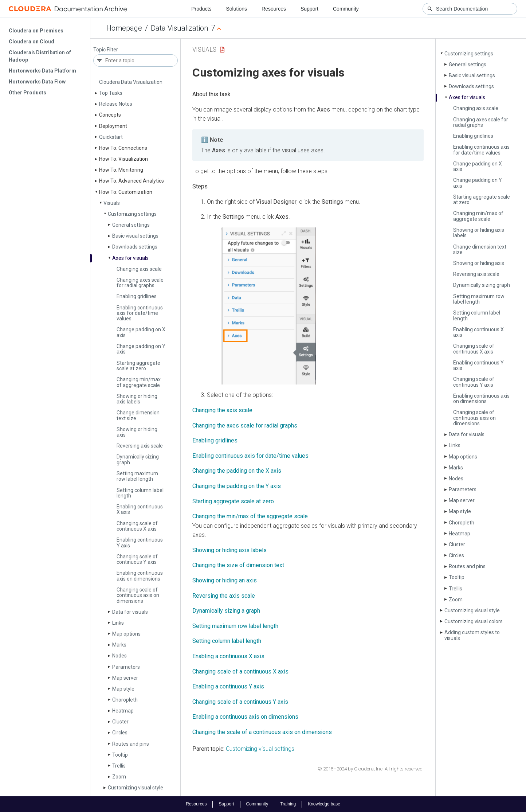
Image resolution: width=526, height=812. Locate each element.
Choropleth (125, 700)
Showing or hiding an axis (225, 580)
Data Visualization (179, 28)
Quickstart (111, 137)
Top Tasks (111, 93)
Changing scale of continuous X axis (137, 526)
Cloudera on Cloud (32, 42)
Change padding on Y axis (141, 349)
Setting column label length (140, 493)
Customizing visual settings (260, 749)
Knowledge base (324, 804)
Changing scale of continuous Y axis (137, 559)
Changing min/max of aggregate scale (139, 382)
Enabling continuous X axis (140, 509)
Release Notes (116, 104)
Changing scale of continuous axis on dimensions (138, 595)
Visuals (112, 203)
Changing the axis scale (222, 410)
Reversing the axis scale (224, 596)
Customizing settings (132, 214)
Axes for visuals (130, 258)
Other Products (28, 93)
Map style (123, 689)
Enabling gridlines (137, 296)
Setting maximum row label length (137, 476)
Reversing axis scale (140, 446)
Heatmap (123, 711)
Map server (125, 678)
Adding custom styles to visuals (472, 635)
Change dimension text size (138, 415)
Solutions (236, 9)
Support (309, 9)
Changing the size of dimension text (238, 565)
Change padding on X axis (141, 332)
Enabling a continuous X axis (228, 656)
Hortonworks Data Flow (37, 82)
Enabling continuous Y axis (140, 542)
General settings (131, 225)
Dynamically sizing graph (138, 459)
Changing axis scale (139, 269)
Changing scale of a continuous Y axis (240, 702)
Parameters (126, 667)
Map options (126, 634)
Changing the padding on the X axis (237, 471)
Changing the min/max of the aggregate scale (250, 516)
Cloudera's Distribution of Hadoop (40, 56)
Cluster (120, 722)
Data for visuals (130, 612)
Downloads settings (135, 247)
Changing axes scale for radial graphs (140, 283)
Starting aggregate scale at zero (138, 366)
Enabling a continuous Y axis (228, 686)
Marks (119, 645)
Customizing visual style (136, 788)
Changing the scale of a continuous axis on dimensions (262, 732)
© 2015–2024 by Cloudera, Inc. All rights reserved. (371, 769)
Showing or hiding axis (137, 432)
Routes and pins (131, 744)
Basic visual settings (135, 236)
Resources (274, 9)
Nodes (119, 656)
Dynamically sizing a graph (226, 611)
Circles (120, 733)
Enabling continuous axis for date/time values (140, 313)
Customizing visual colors (474, 621)
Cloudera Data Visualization (131, 82)
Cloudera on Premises (36, 31)
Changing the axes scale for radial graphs (245, 425)
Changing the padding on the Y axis (237, 486)
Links (118, 623)
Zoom (119, 777)
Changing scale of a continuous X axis (240, 672)
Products (201, 9)
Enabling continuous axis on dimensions (140, 576)
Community (346, 9)
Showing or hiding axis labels (137, 399)
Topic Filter (106, 50)
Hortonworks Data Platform (42, 71)
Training (288, 804)
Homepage (124, 28)
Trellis (119, 766)
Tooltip (120, 755)
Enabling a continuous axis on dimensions (245, 717)
